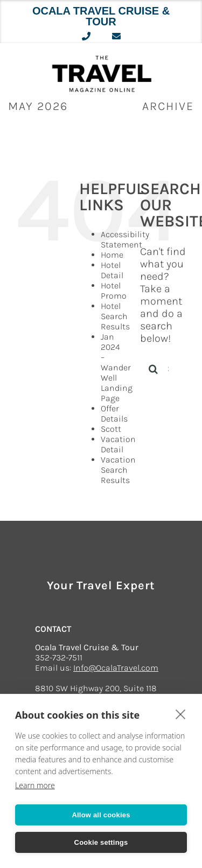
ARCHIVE (168, 106)
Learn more (35, 785)
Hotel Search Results (115, 316)
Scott (111, 429)
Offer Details (114, 414)
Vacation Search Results (118, 470)
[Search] (154, 369)
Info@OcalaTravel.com (116, 668)
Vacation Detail (118, 444)
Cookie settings (101, 842)
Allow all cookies (101, 815)
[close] (181, 714)
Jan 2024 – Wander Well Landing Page (117, 367)
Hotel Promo (114, 291)
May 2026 (38, 106)
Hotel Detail (112, 270)
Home (112, 255)
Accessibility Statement (125, 239)
